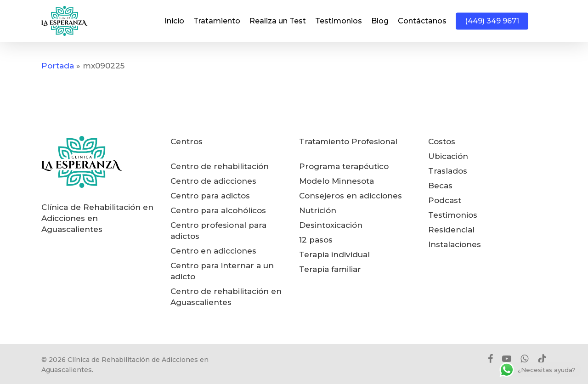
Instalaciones (455, 244)
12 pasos (316, 240)
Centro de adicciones (213, 181)
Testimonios (453, 215)
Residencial (451, 230)
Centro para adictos (210, 196)
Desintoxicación (331, 225)
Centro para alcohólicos (218, 210)
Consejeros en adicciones (351, 196)
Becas (440, 186)
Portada (58, 66)
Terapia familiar (330, 269)
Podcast (445, 200)
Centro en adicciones (213, 251)
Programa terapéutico (344, 166)
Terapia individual (334, 254)
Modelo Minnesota (336, 181)
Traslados (448, 171)
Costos (442, 141)
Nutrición (318, 210)
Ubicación (448, 156)
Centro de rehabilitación (220, 166)
